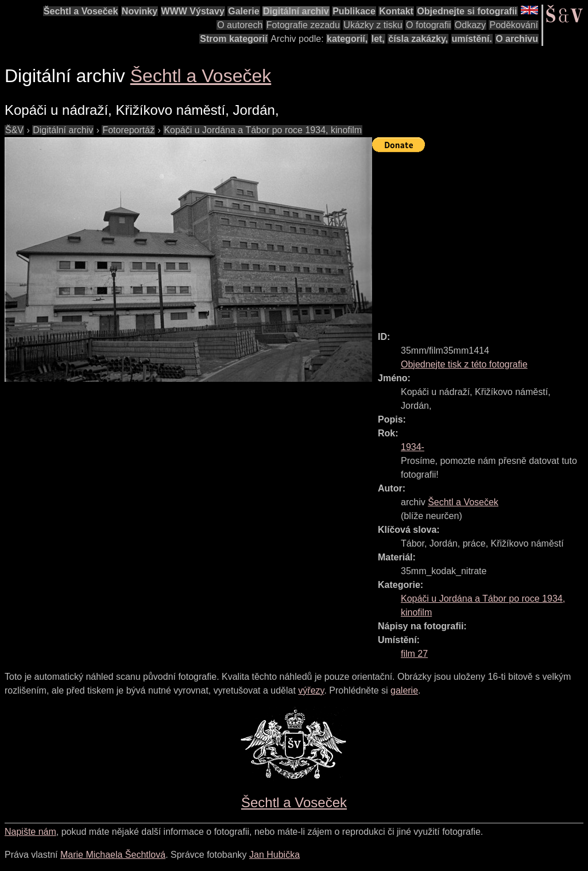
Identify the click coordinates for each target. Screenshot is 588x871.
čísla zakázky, (418, 39)
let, (378, 39)
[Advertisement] (480, 237)
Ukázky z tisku (373, 25)
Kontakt (396, 11)
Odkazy (470, 25)
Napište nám (30, 832)
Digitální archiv (296, 11)
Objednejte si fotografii (467, 11)
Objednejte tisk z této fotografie (464, 364)
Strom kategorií (233, 39)
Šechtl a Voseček (81, 11)
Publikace (354, 11)
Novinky (140, 11)
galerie (404, 690)
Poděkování (514, 25)
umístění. (472, 39)
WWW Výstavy (193, 11)
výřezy (311, 690)
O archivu (517, 39)
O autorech (240, 25)
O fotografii (428, 25)
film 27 (414, 654)
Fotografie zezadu (303, 25)
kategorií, (347, 39)
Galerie (243, 11)
